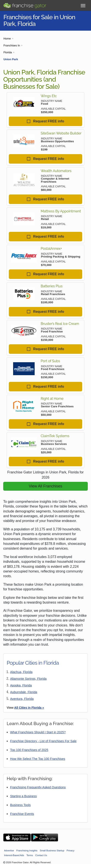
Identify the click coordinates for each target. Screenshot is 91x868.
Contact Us (41, 855)
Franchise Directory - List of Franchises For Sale (43, 741)
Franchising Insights (27, 851)
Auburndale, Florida (24, 692)
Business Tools (20, 805)
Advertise (9, 851)
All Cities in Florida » (29, 708)
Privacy (71, 851)
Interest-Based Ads (14, 855)
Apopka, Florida (21, 685)
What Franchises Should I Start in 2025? (38, 732)
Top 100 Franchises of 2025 (29, 750)
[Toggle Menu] (83, 6)
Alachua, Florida (21, 672)
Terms (30, 855)
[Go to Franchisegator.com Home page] (25, 4)
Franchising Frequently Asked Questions (38, 787)
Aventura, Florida (22, 699)
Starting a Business (23, 796)
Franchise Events (22, 814)
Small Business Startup (52, 851)
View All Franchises (46, 486)
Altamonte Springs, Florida (28, 679)
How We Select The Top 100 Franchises (38, 759)
